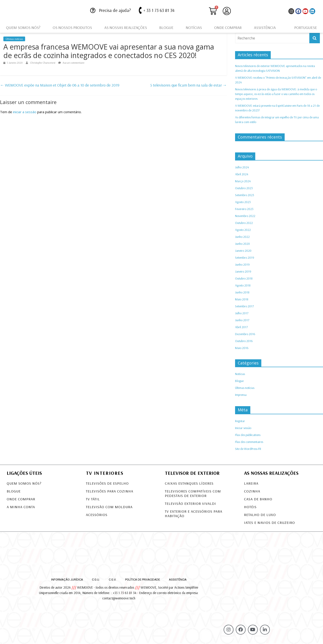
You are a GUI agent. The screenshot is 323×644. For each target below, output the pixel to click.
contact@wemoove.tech (119, 598)
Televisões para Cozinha (110, 491)
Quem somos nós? (23, 27)
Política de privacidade (143, 580)
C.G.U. (96, 580)
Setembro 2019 (245, 258)
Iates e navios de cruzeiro (270, 523)
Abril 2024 (242, 174)
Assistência (265, 27)
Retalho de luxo (260, 515)
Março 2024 (243, 181)
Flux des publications (248, 435)
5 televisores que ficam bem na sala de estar (189, 85)
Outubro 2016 (244, 341)
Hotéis (250, 507)
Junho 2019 (242, 265)
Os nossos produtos (72, 27)
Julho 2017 (242, 313)
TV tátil (93, 499)
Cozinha (252, 491)
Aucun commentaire (71, 63)
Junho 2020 (242, 244)
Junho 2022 (242, 237)
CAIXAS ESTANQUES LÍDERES (189, 483)
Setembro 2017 (244, 306)
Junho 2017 (242, 320)
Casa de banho (258, 499)
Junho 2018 (242, 292)
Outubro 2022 (244, 223)
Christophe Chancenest (43, 63)
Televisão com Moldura (109, 507)
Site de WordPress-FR (248, 449)
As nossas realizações (126, 27)
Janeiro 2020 (243, 251)
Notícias (194, 27)
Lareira (251, 483)
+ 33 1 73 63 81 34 (159, 10)
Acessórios (97, 515)
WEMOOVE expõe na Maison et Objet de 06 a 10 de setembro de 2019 (60, 85)
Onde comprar (228, 27)
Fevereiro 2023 (244, 209)
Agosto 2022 (243, 230)
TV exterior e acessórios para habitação (194, 514)
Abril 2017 (241, 327)
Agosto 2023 (243, 202)
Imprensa (241, 395)
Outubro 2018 (244, 278)
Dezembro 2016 (245, 334)
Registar (240, 421)
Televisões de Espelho (107, 483)
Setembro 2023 (245, 195)
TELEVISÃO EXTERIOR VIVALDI (190, 503)
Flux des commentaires (249, 442)
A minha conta (21, 507)
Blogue (166, 27)
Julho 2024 (242, 167)
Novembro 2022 (245, 216)
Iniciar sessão (243, 428)
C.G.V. (112, 580)
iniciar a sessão (25, 112)
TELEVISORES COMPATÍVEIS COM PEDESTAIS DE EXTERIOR (193, 493)
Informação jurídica (67, 580)
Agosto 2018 (243, 285)
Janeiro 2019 (243, 271)
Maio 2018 (242, 299)
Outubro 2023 (244, 188)
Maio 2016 (242, 348)
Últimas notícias (14, 39)
